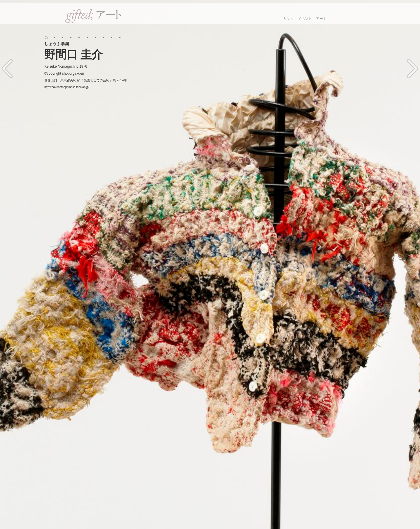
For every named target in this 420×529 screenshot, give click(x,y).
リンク (289, 19)
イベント (305, 19)
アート (321, 19)
